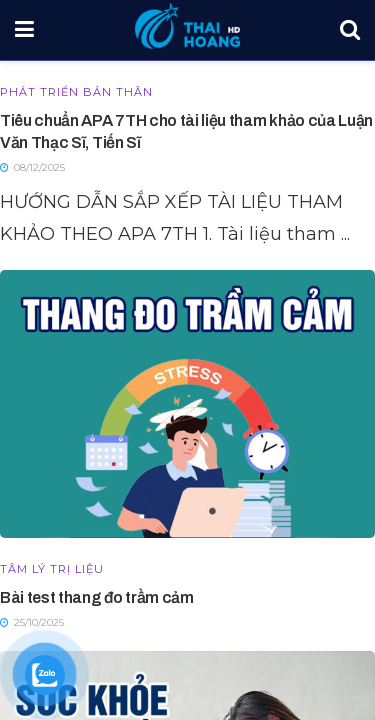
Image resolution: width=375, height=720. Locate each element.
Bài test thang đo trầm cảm (97, 597)
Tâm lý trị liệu (52, 569)
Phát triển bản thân (76, 92)
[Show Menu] (24, 30)
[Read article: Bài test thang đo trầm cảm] (187, 404)
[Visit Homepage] (187, 25)
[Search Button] (350, 30)
